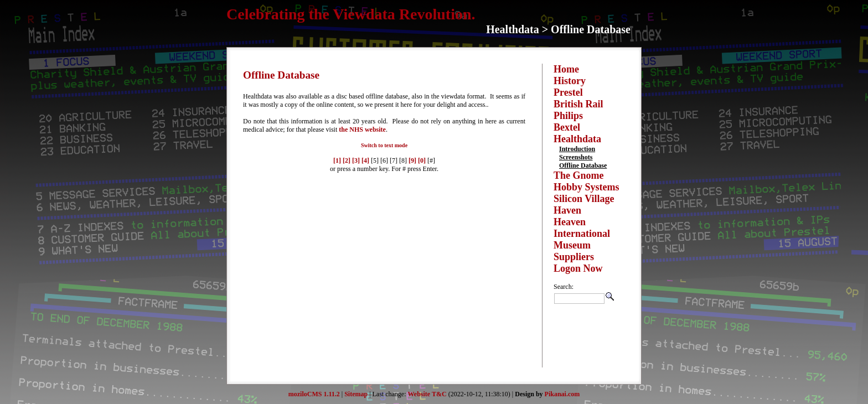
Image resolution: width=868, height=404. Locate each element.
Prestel (568, 92)
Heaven (570, 222)
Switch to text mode (384, 145)
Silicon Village (584, 199)
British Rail (578, 104)
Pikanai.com (562, 394)
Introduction (577, 149)
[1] (337, 160)
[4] (365, 160)
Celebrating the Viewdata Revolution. (351, 14)
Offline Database (583, 165)
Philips (568, 116)
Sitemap (356, 394)
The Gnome (579, 175)
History (570, 81)
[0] (422, 160)
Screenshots (576, 157)
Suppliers (574, 257)
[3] (356, 160)
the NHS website (362, 130)
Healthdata (577, 139)
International (582, 234)
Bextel (567, 127)
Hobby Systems (587, 187)
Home (566, 69)
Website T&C (427, 394)
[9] (412, 160)
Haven (567, 210)
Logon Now (578, 268)
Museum (572, 245)
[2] (347, 160)
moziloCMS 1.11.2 (314, 394)
